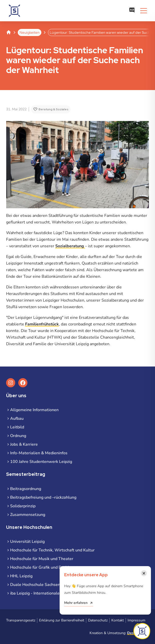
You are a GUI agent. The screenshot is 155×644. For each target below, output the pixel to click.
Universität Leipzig (27, 542)
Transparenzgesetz (21, 620)
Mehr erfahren (76, 603)
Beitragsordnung (26, 489)
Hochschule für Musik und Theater (42, 559)
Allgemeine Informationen (34, 410)
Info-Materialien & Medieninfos (39, 453)
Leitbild (17, 427)
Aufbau (17, 419)
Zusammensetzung (28, 515)
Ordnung (18, 436)
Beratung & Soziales (54, 109)
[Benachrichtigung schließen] (144, 573)
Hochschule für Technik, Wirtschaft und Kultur (52, 550)
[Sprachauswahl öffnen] (132, 11)
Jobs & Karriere (24, 444)
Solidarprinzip (23, 506)
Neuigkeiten (30, 32)
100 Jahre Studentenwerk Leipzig (41, 462)
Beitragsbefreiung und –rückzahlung (43, 497)
